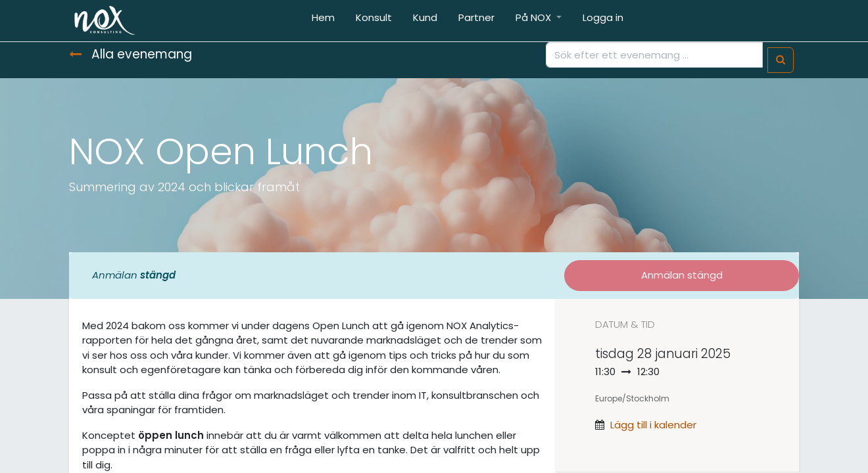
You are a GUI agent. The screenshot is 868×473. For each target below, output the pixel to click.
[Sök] (781, 60)
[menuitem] (323, 21)
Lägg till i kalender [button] (653, 425)
